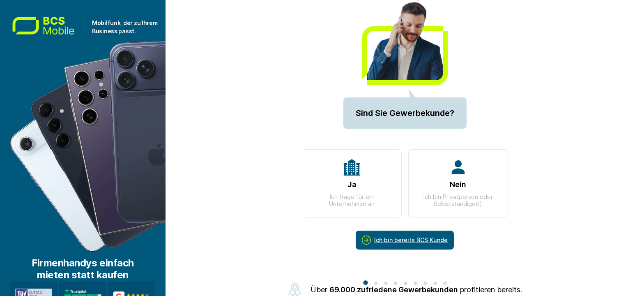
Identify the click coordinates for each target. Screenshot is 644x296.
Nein (458, 183)
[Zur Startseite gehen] (48, 27)
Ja (352, 183)
